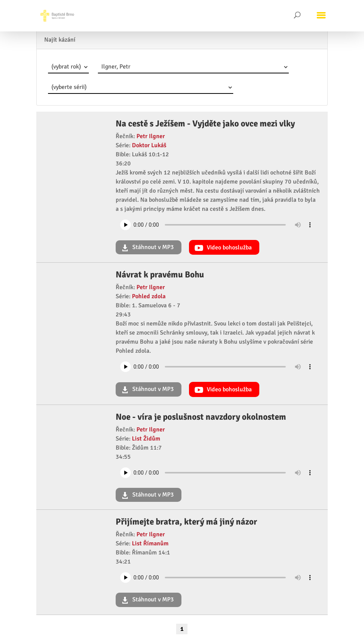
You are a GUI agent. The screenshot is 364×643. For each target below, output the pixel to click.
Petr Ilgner (151, 136)
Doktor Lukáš (149, 145)
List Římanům (150, 543)
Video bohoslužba (228, 248)
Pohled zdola (149, 296)
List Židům (146, 439)
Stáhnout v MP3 (152, 247)
